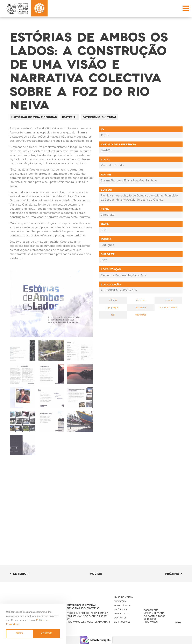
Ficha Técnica (122, 605)
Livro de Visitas (123, 597)
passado (169, 300)
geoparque (113, 308)
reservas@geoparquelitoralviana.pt (89, 622)
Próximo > (174, 573)
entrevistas (141, 315)
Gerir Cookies (122, 622)
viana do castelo (169, 308)
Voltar (96, 573)
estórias (113, 300)
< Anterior (19, 573)
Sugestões (120, 601)
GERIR (20, 633)
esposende (141, 308)
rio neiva (141, 300)
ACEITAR (46, 633)
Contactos (120, 618)
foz (113, 315)
